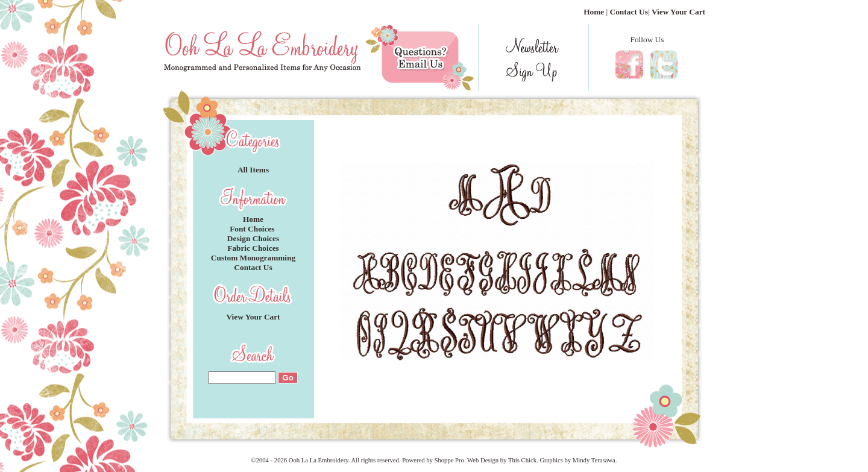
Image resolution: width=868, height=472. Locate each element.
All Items (253, 170)
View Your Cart (678, 12)
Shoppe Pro (449, 460)
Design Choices (253, 238)
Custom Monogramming (253, 258)
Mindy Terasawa (594, 460)
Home (594, 12)
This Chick (522, 460)
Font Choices (253, 229)
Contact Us (629, 12)
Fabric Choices (253, 248)
